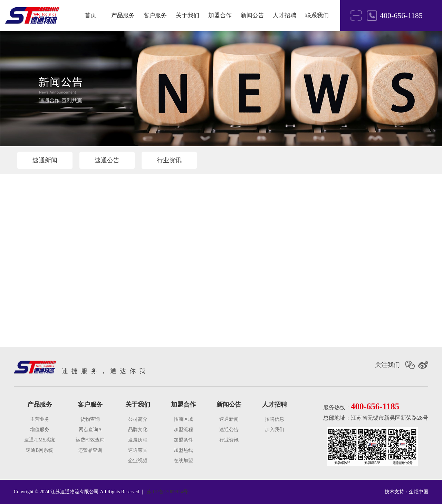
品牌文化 (138, 430)
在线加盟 (183, 461)
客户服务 (155, 15)
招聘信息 (275, 419)
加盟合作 (220, 15)
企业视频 (138, 461)
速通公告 (107, 160)
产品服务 (123, 15)
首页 (90, 15)
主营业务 (40, 419)
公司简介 (138, 419)
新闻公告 (252, 15)
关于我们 (188, 15)
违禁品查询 (90, 450)
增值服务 (40, 430)
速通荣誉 (138, 450)
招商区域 (183, 419)
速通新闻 (45, 160)
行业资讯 (169, 160)
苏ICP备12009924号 (167, 492)
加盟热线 (183, 450)
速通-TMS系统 (40, 440)
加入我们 (275, 430)
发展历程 (138, 440)
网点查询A (90, 430)
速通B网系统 (40, 450)
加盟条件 (183, 440)
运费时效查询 (90, 440)
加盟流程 (183, 430)
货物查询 (90, 419)
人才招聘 (285, 15)
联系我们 (317, 15)
